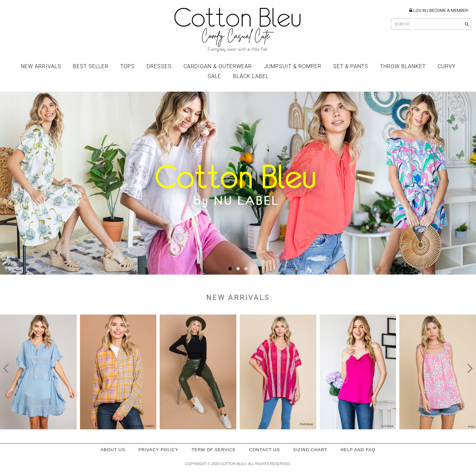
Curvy (447, 66)
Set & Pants (351, 66)
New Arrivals (41, 66)
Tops (128, 66)
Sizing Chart (310, 450)
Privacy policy (158, 450)
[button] (230, 269)
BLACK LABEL (251, 76)
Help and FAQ (358, 450)
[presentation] (8, 368)
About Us (113, 450)
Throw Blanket (403, 66)
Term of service (214, 450)
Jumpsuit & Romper (293, 66)
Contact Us (264, 450)
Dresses (159, 66)
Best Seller (91, 66)
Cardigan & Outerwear (218, 66)
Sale (214, 76)
